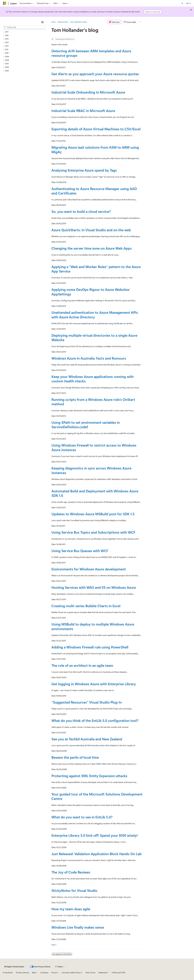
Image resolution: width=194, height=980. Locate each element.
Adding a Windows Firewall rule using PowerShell (90, 647)
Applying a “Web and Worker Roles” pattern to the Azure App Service (96, 269)
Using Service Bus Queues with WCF (80, 551)
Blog (34, 973)
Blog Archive (63, 22)
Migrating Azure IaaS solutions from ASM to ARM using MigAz (95, 149)
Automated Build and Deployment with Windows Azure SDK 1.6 (95, 493)
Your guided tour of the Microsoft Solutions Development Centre (97, 796)
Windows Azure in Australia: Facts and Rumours (89, 358)
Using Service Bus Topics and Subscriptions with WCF (93, 532)
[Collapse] (42, 22)
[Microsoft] (5, 3)
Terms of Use (90, 973)
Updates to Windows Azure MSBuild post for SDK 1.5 (93, 514)
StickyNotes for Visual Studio (74, 890)
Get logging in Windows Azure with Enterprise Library (94, 684)
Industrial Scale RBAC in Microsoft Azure (83, 111)
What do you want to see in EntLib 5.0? (82, 817)
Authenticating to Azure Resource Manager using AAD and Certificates (94, 191)
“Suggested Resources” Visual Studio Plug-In (87, 702)
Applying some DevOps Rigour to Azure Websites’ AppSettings (91, 292)
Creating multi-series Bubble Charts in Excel (86, 606)
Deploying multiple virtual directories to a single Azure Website (94, 337)
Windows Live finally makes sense (78, 927)
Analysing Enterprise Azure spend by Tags (84, 170)
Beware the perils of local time (75, 757)
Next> (54, 945)
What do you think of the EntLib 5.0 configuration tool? (95, 720)
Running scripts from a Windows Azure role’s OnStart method (93, 402)
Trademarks (103, 973)
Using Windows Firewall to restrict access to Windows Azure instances (94, 447)
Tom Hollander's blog (78, 22)
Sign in (188, 3)
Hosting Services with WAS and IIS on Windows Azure (94, 587)
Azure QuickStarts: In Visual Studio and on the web (91, 230)
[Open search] (182, 3)
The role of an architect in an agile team (82, 665)
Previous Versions (22, 973)
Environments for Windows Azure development (89, 569)
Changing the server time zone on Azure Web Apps (92, 248)
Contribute (44, 973)
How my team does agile (71, 909)
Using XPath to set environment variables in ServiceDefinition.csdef (86, 425)
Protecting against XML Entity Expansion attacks (89, 776)
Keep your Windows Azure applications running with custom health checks (93, 379)
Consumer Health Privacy (71, 973)
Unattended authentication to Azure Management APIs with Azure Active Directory (95, 315)
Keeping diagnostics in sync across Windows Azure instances (91, 470)
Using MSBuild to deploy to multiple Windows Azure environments (93, 626)
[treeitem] (24, 32)
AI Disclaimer (8, 973)
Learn (54, 22)
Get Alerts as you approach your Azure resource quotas (95, 74)
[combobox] (24, 27)
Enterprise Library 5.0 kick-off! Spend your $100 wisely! (95, 835)
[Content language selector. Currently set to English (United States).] (14, 967)
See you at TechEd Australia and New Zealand (87, 739)
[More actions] (140, 22)
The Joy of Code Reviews (71, 872)
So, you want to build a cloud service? (81, 211)
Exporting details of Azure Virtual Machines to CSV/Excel (96, 129)
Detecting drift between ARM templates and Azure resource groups (91, 53)
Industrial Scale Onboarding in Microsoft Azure (88, 92)
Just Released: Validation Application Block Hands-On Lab (97, 854)
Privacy (54, 973)
